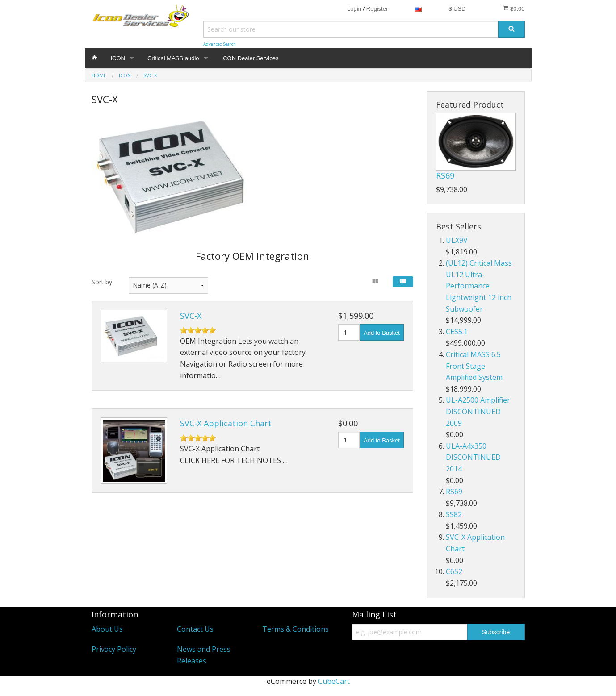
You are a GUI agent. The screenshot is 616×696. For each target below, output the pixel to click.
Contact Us (195, 629)
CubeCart (334, 681)
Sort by (102, 282)
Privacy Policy (114, 649)
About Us (107, 629)
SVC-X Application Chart (226, 423)
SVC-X (191, 316)
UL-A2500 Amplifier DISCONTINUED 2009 (478, 411)
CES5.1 (457, 332)
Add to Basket (382, 333)
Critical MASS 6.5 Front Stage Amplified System (474, 366)
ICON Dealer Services (250, 58)
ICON (118, 58)
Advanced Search (220, 44)
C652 (454, 571)
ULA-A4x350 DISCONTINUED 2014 (473, 457)
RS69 (445, 175)
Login (354, 9)
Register (377, 9)
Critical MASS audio (173, 58)
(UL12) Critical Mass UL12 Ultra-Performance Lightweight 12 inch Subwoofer (479, 286)
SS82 (454, 514)
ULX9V (457, 240)
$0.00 (513, 8)
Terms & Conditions (295, 629)
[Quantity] (349, 332)
